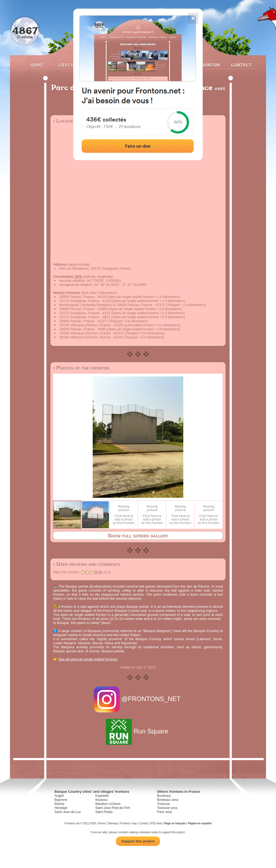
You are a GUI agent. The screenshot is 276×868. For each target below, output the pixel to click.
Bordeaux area (168, 800)
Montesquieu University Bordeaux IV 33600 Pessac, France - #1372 (112, 305)
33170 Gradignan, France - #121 (85, 313)
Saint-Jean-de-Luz (68, 812)
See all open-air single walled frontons (88, 659)
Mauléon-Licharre (108, 804)
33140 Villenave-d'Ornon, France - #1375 (91, 333)
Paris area (164, 812)
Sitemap (113, 823)
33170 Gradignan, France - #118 (85, 301)
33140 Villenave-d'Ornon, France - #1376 (91, 337)
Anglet (59, 796)
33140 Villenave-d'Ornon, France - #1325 (91, 325)
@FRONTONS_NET (138, 699)
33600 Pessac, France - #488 (82, 329)
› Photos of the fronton (81, 368)
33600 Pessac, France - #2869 (83, 309)
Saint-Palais (104, 812)
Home (37, 65)
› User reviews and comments (87, 564)
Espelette (102, 796)
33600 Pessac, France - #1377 (83, 321)
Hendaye (61, 808)
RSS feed (156, 823)
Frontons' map (128, 823)
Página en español (200, 823)
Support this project (138, 841)
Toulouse (163, 804)
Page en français (175, 823)
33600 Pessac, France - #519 (82, 297)
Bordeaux (164, 796)
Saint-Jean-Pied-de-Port (113, 808)
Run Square (138, 731)
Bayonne (61, 800)
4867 (25, 30)
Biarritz (59, 804)
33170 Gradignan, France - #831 (85, 317)
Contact (241, 65)
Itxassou (101, 800)
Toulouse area (167, 808)
